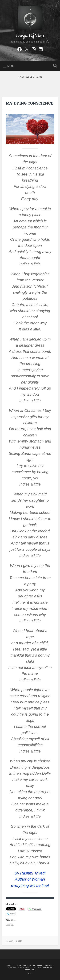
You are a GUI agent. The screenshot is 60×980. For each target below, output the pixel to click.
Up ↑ (30, 973)
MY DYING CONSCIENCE (30, 103)
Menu (11, 66)
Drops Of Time (30, 36)
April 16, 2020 (14, 941)
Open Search (54, 66)
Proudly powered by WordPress (29, 966)
